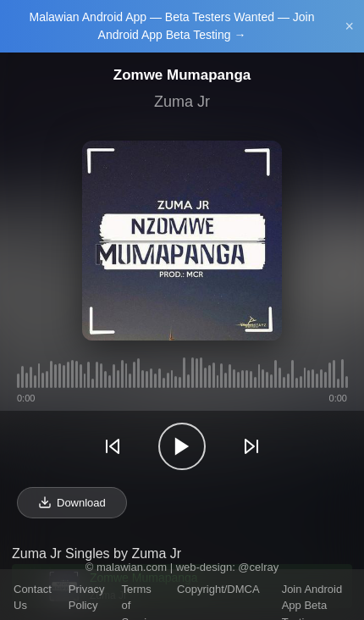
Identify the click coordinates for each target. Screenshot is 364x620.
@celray (258, 567)
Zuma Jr (182, 102)
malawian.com (132, 567)
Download (72, 502)
